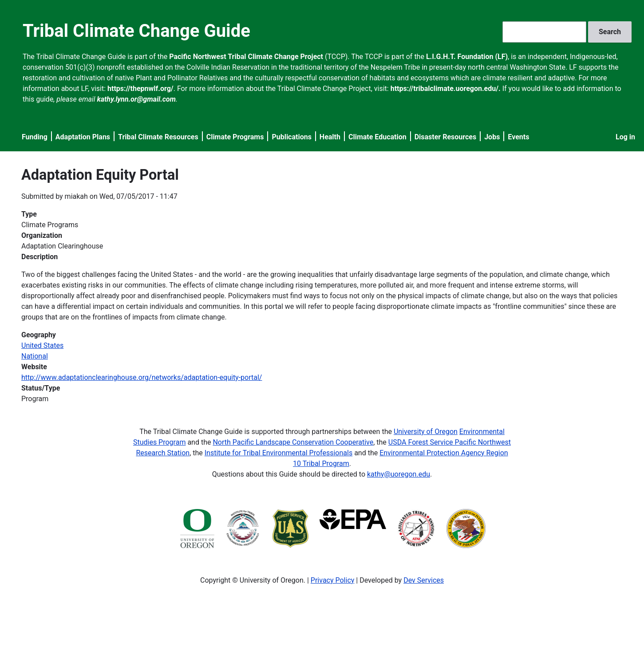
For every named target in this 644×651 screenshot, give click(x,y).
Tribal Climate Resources (158, 137)
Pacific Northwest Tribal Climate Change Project (246, 57)
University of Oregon (426, 432)
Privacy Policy (333, 580)
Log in (625, 137)
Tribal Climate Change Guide (136, 31)
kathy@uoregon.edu (399, 474)
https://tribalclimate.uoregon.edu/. (446, 89)
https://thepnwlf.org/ (140, 89)
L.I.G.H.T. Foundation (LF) (467, 57)
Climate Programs (235, 137)
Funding (35, 137)
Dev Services (424, 580)
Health (330, 137)
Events (518, 137)
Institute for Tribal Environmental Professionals (279, 453)
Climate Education (377, 137)
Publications (292, 137)
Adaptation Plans (83, 137)
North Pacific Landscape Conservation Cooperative (293, 442)
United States (42, 345)
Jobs (492, 137)
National (35, 356)
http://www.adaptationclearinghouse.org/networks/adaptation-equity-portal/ (142, 377)
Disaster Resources (446, 137)
